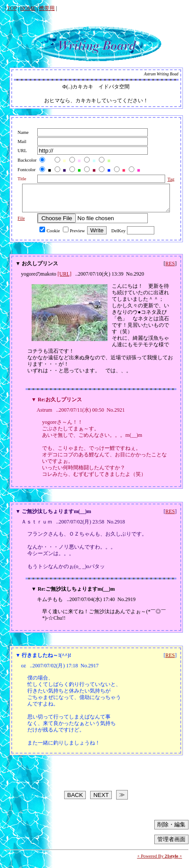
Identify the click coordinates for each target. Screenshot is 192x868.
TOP (12, 8)
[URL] (65, 279)
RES (170, 269)
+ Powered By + (159, 861)
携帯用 (47, 8)
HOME (28, 8)
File (17, 223)
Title (18, 179)
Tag (168, 179)
